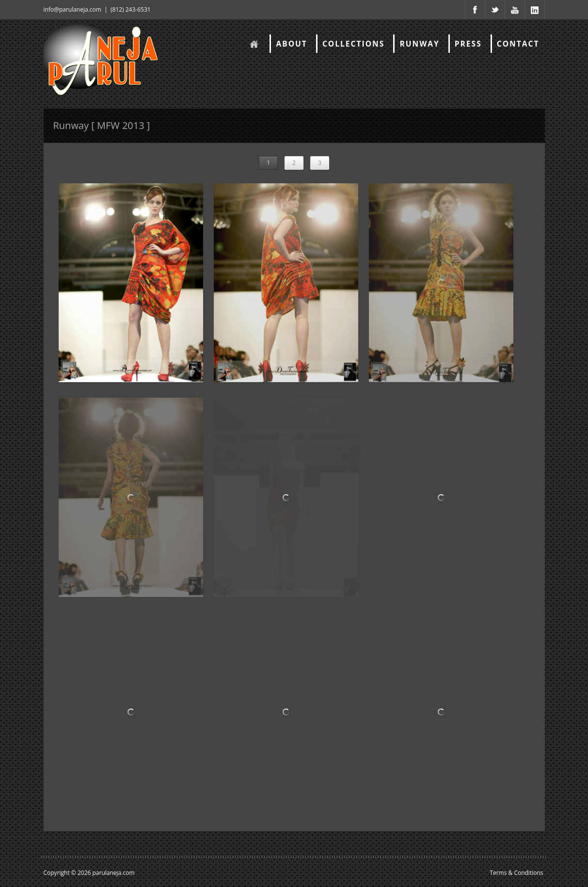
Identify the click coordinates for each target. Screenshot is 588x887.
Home (253, 44)
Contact (518, 44)
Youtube (515, 10)
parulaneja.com (114, 873)
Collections (354, 44)
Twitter (495, 10)
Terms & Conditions (516, 873)
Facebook (475, 10)
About (291, 44)
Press (468, 44)
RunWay (419, 44)
